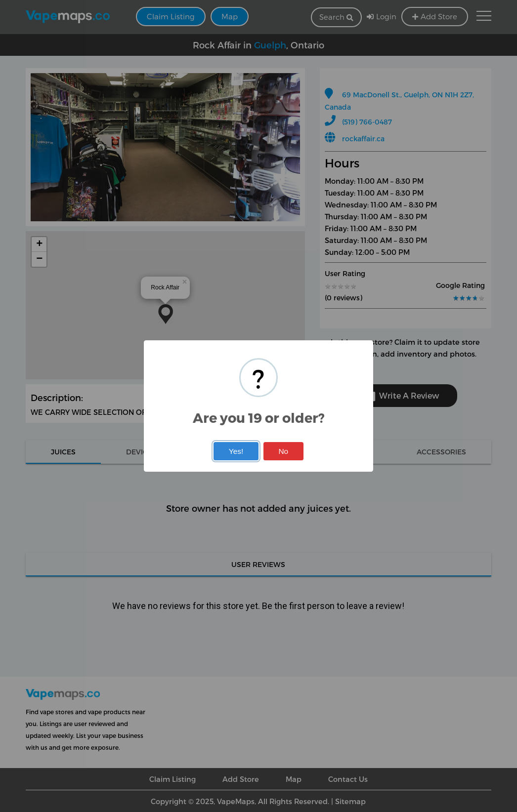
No (283, 451)
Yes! (236, 451)
